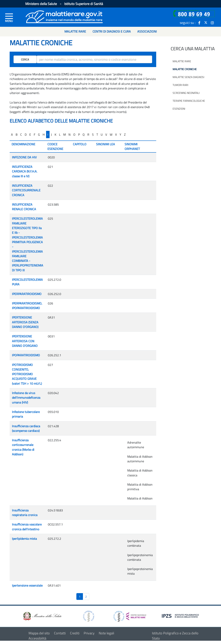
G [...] (39, 135)
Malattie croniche (185, 69)
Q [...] (84, 135)
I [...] (48, 135)
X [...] (116, 135)
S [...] (93, 135)
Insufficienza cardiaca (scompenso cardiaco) (26, 428)
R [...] (88, 135)
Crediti (75, 633)
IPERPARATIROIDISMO (27, 294)
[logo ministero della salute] (42, 616)
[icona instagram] (212, 23)
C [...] (21, 135)
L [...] (60, 135)
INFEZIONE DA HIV (24, 157)
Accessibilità (37, 638)
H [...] (44, 135)
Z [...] (125, 135)
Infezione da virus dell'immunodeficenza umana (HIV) (26, 398)
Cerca (25, 59)
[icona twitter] (206, 23)
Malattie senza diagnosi (188, 77)
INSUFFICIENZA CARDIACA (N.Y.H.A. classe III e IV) (25, 171)
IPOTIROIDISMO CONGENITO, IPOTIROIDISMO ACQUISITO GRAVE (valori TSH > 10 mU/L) (27, 374)
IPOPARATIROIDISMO (26, 355)
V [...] (106, 135)
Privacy (89, 633)
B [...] (17, 135)
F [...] (35, 135)
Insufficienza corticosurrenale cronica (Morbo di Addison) (23, 447)
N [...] (70, 135)
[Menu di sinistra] (9, 18)
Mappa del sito (39, 633)
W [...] (111, 135)
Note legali (106, 633)
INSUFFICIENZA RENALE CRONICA (24, 207)
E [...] (30, 135)
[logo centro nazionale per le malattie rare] (130, 615)
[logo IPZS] (181, 616)
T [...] (97, 135)
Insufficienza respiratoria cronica (25, 513)
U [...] (102, 135)
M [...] (65, 135)
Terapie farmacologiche (189, 101)
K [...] (55, 135)
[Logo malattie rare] (64, 16)
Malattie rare (182, 61)
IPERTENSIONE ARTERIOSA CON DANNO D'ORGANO (25, 341)
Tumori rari (180, 85)
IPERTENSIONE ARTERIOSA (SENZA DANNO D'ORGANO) (25, 322)
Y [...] (120, 135)
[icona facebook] (199, 23)
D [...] (26, 135)
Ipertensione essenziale (27, 585)
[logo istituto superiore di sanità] (88, 616)
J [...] (51, 135)
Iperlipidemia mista (24, 539)
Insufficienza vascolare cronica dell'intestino (27, 527)
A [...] (12, 135)
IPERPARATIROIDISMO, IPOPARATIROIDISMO (27, 306)
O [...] (74, 135)
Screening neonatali (186, 93)
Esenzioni (179, 109)
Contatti (60, 633)
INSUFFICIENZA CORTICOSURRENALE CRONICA (26, 190)
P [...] (79, 135)
